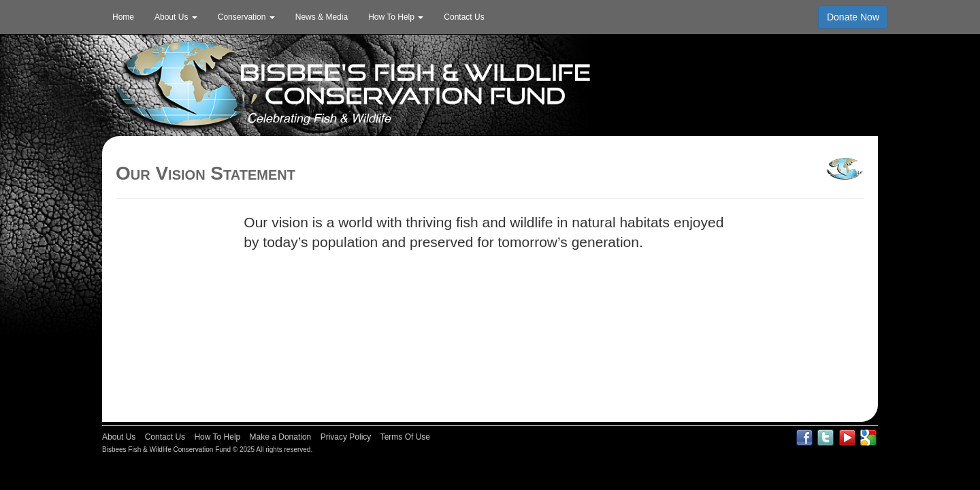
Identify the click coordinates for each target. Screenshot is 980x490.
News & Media (322, 17)
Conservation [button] (246, 17)
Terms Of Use (405, 437)
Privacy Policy (346, 437)
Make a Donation (281, 437)
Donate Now (853, 17)
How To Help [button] (396, 17)
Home (123, 17)
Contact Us (464, 17)
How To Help (217, 437)
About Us (119, 437)
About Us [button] (176, 17)
